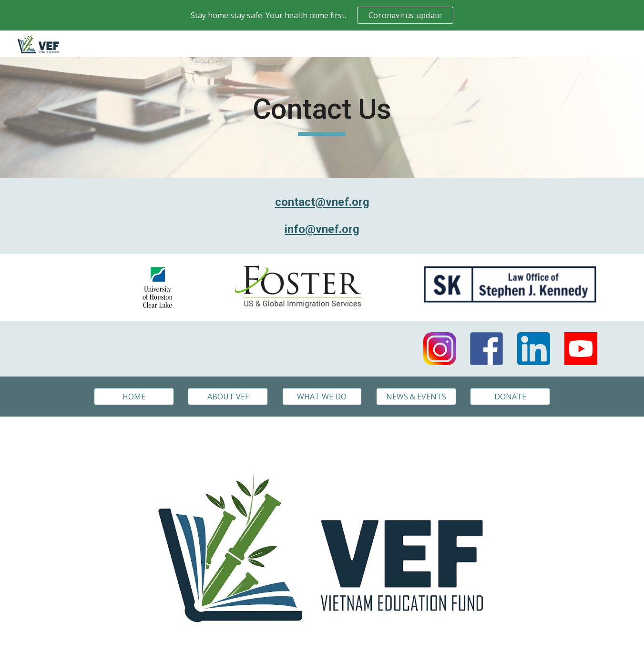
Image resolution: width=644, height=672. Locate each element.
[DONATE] (510, 397)
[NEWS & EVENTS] (416, 397)
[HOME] (134, 397)
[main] (322, 118)
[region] (322, 15)
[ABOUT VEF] (228, 397)
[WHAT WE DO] (322, 397)
